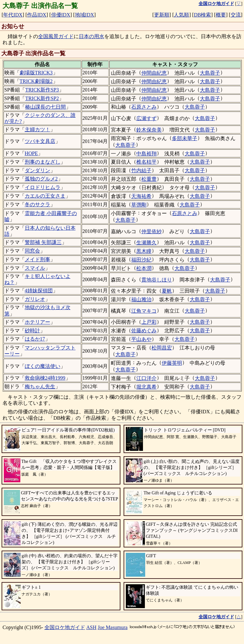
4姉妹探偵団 (39, 291)
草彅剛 (139, 205)
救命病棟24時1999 (45, 378)
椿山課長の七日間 (45, 107)
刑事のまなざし (43, 162)
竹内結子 (141, 170)
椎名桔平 (146, 162)
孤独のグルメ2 (41, 179)
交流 (236, 15)
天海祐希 (141, 196)
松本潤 (144, 268)
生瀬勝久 (146, 243)
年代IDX (13, 15)
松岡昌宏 (162, 348)
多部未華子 (185, 138)
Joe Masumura (113, 627)
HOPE (31, 153)
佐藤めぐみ (144, 331)
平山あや (141, 339)
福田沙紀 (141, 260)
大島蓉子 (210, 73)
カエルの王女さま (45, 196)
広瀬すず (146, 118)
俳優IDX (61, 15)
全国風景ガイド (56, 36)
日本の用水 (91, 36)
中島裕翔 (146, 154)
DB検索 (202, 15)
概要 (221, 15)
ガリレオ (35, 299)
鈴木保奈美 (149, 130)
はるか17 (35, 339)
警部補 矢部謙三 (43, 242)
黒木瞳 (144, 251)
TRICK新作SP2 (42, 98)
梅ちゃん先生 (40, 386)
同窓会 (32, 251)
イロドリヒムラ (43, 187)
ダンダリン (37, 170)
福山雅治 (141, 299)
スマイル (35, 268)
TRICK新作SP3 (42, 90)
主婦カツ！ (37, 129)
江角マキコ (144, 311)
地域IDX (85, 15)
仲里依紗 (152, 231)
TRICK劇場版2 (36, 81)
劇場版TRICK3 (36, 73)
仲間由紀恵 (154, 73)
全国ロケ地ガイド (65, 627)
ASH (91, 627)
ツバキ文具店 (40, 141)
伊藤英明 (172, 363)
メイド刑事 (37, 259)
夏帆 (167, 291)
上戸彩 (149, 322)
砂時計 (32, 331)
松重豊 (149, 179)
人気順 (181, 15)
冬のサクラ (37, 204)
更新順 (162, 15)
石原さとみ (144, 107)
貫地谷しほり (157, 280)
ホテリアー (37, 322)
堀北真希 (146, 387)
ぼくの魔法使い (43, 366)
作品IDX (37, 15)
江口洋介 (146, 378)
